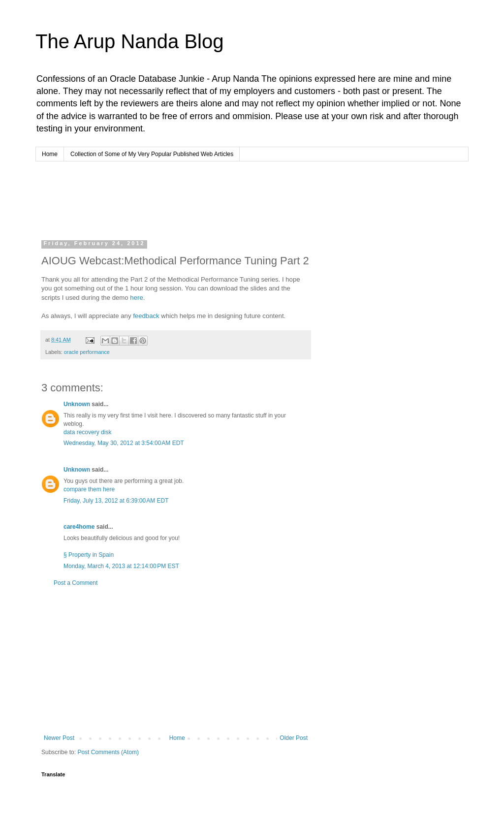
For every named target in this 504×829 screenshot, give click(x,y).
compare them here (89, 489)
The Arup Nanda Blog (129, 41)
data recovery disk (87, 432)
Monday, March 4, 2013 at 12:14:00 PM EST (121, 566)
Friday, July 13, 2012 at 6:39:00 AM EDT (116, 501)
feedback (146, 316)
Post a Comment (76, 583)
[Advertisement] (229, 198)
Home (50, 154)
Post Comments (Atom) (108, 752)
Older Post (294, 738)
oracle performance (87, 352)
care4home (79, 527)
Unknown (77, 404)
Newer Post (59, 738)
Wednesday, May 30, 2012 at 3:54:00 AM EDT (124, 443)
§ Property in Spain (89, 555)
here (136, 298)
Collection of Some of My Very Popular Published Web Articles (152, 154)
